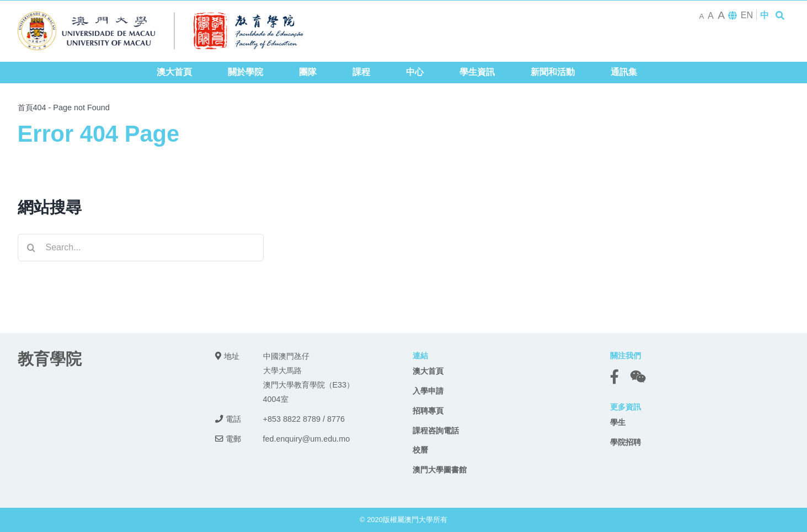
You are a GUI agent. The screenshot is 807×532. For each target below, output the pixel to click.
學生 (618, 422)
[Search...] (141, 248)
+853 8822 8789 (292, 419)
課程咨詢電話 (436, 431)
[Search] (31, 248)
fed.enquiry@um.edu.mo (307, 439)
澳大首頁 (428, 371)
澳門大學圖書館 (440, 470)
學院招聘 (626, 442)
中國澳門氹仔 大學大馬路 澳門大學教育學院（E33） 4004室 (309, 378)
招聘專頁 (428, 411)
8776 (336, 419)
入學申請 (428, 391)
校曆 (420, 450)
